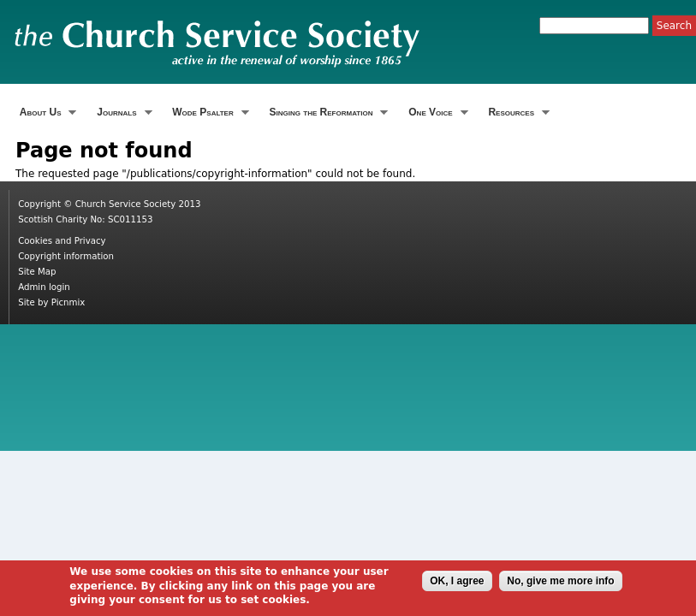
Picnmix (68, 302)
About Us (46, 113)
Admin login (44, 287)
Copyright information (66, 256)
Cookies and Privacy (62, 241)
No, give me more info (560, 583)
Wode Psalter (209, 113)
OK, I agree (457, 583)
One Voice (436, 113)
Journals (122, 113)
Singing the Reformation (327, 113)
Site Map (37, 272)
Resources (517, 113)
